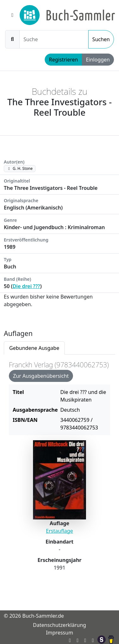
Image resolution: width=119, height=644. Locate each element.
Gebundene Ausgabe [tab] (34, 348)
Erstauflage (60, 531)
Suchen (101, 39)
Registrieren (63, 60)
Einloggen (98, 60)
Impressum (60, 633)
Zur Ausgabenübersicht (41, 376)
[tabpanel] (60, 472)
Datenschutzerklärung (60, 625)
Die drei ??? (26, 286)
